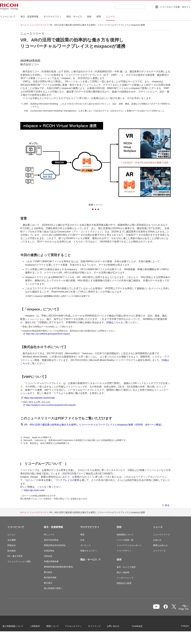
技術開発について (125, 535)
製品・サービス (90, 560)
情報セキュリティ (89, 551)
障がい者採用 (123, 572)
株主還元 (48, 583)
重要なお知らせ (160, 545)
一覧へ (168, 608)
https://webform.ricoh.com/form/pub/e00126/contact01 (51, 405)
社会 (82, 540)
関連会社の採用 (124, 583)
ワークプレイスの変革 (67, 480)
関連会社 (12, 545)
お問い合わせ (118, 627)
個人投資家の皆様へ (53, 588)
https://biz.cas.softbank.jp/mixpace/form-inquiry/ (48, 334)
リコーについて (16, 527)
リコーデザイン (124, 551)
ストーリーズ (159, 551)
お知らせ (157, 540)
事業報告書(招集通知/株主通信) (58, 567)
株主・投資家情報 (53, 527)
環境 (82, 535)
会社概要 (12, 540)
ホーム (23, 25)
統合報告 (12, 551)
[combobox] (123, 7)
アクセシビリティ (78, 627)
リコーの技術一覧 (125, 540)
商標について (58, 627)
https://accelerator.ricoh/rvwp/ (39, 398)
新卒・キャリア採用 (126, 567)
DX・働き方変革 (15, 556)
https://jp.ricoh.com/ (34, 490)
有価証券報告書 (51, 561)
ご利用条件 (40, 627)
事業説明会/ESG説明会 (55, 545)
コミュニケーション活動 (19, 561)
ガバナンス (86, 545)
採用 (119, 560)
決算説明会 (49, 551)
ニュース (158, 527)
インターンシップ (125, 578)
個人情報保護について (18, 627)
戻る (167, 505)
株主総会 (48, 572)
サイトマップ (99, 627)
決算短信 (48, 556)
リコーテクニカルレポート (129, 545)
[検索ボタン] (140, 7)
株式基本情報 (50, 578)
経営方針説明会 (51, 540)
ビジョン (12, 535)
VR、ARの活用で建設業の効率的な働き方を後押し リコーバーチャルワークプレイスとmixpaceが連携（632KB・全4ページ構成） (93, 425)
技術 (119, 527)
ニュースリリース (38, 25)
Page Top (179, 609)
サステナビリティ (90, 527)
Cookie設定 (13, 635)
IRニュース (49, 535)
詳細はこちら (114, 322)
